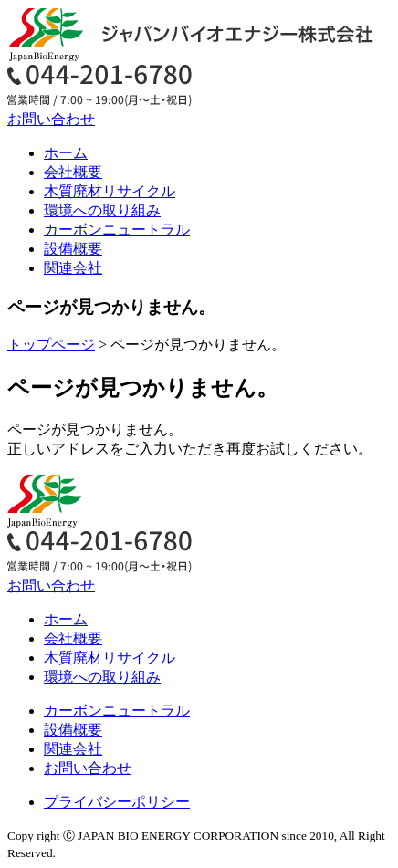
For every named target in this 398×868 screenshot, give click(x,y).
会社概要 (73, 172)
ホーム (66, 153)
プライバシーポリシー (117, 802)
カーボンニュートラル (117, 230)
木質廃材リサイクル (110, 191)
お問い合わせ (51, 119)
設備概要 (73, 249)
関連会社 (73, 268)
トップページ (51, 345)
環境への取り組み (102, 210)
